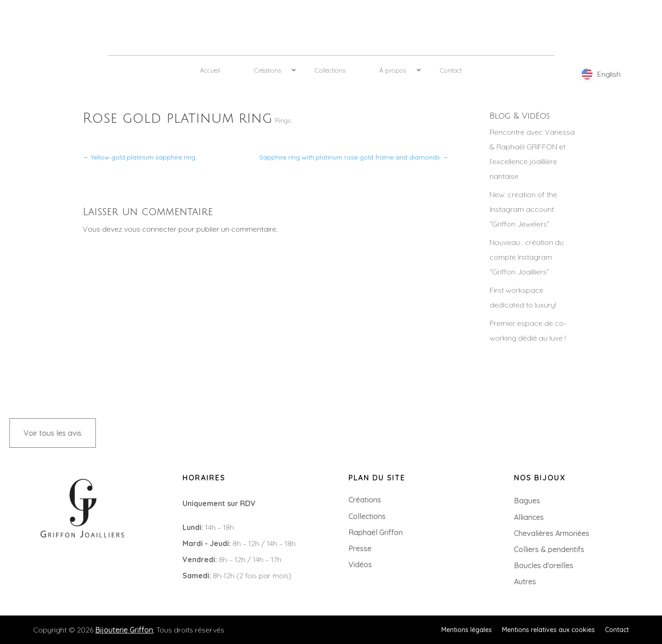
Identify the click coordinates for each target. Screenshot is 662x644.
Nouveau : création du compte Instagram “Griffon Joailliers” (527, 257)
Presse (360, 548)
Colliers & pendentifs (549, 549)
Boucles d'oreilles (544, 565)
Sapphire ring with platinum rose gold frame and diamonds (354, 157)
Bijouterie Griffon (124, 630)
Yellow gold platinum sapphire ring (139, 157)
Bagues (527, 501)
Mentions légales (467, 629)
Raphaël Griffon (376, 532)
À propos (393, 70)
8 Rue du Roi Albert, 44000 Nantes (75, 575)
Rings (283, 120)
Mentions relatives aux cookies (548, 629)
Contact (451, 70)
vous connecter (150, 229)
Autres (525, 581)
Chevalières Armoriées (552, 533)
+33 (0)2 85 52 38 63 (51, 560)
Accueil (210, 70)
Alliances (529, 517)
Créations (268, 70)
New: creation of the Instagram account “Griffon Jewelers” (523, 209)
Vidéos (360, 564)
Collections (330, 70)
